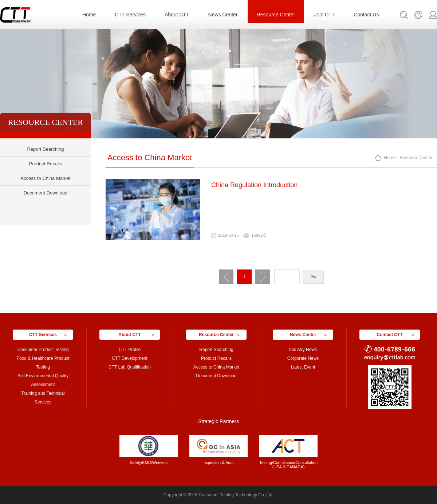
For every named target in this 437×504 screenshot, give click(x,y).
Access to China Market (45, 178)
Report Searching (45, 149)
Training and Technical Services (43, 398)
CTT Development (129, 358)
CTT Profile (130, 350)
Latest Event (303, 367)
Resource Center (276, 15)
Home (89, 15)
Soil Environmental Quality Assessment (43, 380)
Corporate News (303, 358)
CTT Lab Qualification (130, 367)
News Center (223, 15)
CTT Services (130, 15)
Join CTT (324, 15)
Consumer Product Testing (43, 350)
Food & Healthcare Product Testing (43, 363)
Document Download (46, 193)
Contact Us (366, 15)
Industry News (303, 350)
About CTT (177, 15)
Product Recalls (45, 164)
